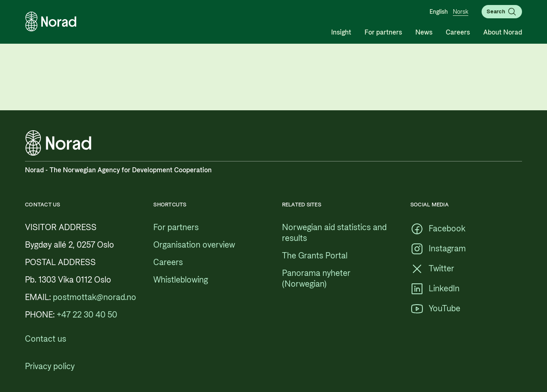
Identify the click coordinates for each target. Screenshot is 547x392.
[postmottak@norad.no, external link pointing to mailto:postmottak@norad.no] (95, 298)
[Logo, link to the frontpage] (51, 22)
